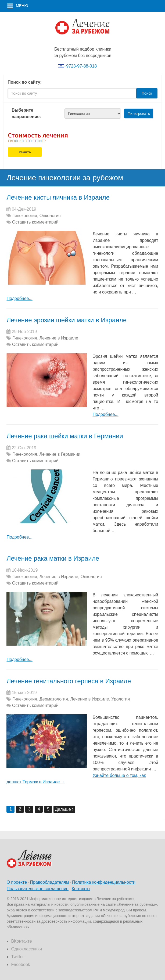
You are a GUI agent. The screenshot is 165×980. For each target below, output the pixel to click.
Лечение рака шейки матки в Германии (65, 436)
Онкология (50, 216)
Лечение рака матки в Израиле (53, 558)
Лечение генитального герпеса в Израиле (69, 681)
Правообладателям (50, 882)
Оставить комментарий (35, 222)
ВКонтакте (22, 941)
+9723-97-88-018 (80, 66)
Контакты (81, 889)
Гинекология (25, 216)
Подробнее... (19, 298)
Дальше (64, 809)
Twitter (18, 957)
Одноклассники (27, 949)
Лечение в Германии (60, 454)
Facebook (21, 965)
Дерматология (54, 699)
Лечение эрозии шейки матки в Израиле (67, 320)
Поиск (147, 93)
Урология (121, 699)
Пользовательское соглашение (38, 889)
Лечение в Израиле (59, 338)
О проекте (17, 882)
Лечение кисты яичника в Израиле (58, 197)
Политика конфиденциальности (104, 882)
